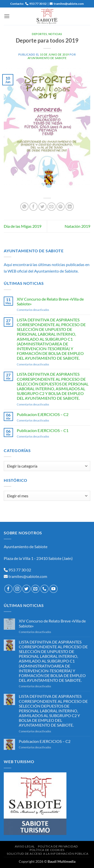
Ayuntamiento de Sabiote (47, 58)
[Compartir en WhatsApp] (24, 207)
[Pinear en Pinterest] (61, 207)
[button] (7, 16)
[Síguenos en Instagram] (17, 589)
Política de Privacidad (58, 846)
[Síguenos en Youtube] (54, 589)
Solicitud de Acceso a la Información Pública (48, 854)
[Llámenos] (44, 589)
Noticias (55, 34)
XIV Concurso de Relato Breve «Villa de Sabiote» (50, 301)
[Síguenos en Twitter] (26, 589)
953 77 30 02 (20, 570)
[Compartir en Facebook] (33, 207)
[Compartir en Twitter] (42, 207)
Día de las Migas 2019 (23, 226)
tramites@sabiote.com (27, 576)
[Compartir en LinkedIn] (70, 207)
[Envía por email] (52, 207)
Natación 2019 (77, 226)
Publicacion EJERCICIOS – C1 (43, 430)
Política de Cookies (47, 850)
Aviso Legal (25, 846)
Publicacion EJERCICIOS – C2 (43, 414)
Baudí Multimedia (62, 861)
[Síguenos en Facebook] (8, 589)
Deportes (39, 34)
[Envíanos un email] (35, 589)
